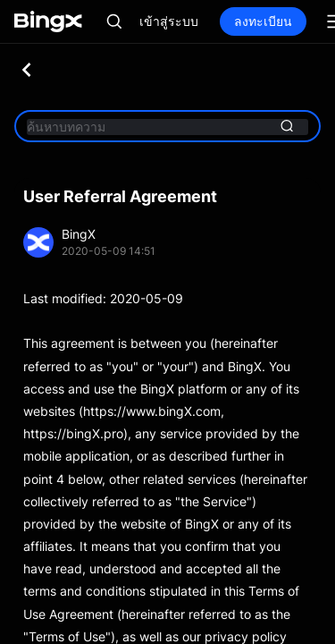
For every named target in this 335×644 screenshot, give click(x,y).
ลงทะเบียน (263, 21)
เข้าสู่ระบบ (169, 21)
